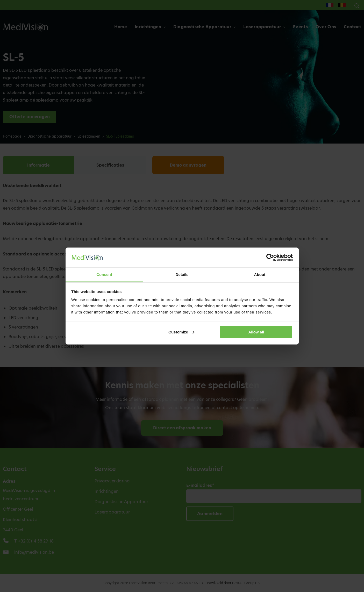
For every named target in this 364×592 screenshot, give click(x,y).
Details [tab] (182, 274)
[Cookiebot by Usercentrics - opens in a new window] (270, 257)
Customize (181, 332)
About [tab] (260, 274)
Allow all (256, 332)
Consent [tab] (104, 274)
